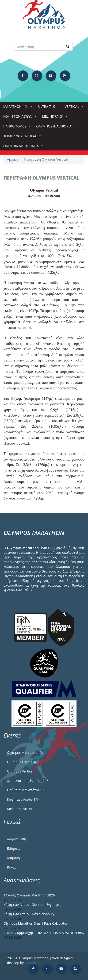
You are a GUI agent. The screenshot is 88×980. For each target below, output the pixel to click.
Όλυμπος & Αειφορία (55, 128)
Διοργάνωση (17, 839)
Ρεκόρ (12, 867)
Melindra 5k (54, 118)
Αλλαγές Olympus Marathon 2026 (29, 895)
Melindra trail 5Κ (20, 809)
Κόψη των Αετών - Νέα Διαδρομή (29, 914)
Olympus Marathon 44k (25, 752)
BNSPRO (31, 963)
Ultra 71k (48, 108)
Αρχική (12, 159)
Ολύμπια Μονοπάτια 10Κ (26, 790)
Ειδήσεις (14, 848)
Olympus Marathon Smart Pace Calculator (36, 923)
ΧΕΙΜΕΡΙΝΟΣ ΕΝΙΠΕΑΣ (21, 137)
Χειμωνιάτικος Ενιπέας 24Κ (28, 781)
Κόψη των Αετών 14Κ (23, 799)
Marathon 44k (17, 108)
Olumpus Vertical (20, 771)
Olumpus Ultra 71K (22, 762)
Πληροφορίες (16, 128)
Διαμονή (13, 858)
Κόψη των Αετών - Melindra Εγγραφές (32, 905)
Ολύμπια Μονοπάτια (22, 147)
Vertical (73, 108)
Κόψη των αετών (19, 118)
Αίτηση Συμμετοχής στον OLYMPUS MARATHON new (44, 933)
